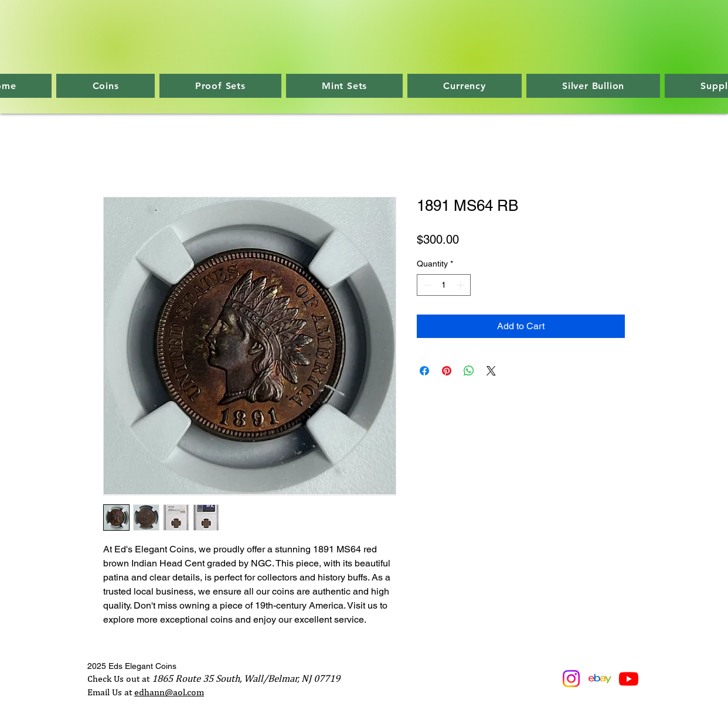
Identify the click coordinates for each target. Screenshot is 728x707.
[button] (105, 86)
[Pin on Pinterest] (447, 371)
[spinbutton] (444, 285)
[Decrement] (426, 285)
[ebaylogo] (600, 679)
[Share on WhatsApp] (469, 371)
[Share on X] (491, 371)
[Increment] (462, 285)
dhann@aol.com (171, 692)
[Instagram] (571, 679)
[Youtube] (629, 679)
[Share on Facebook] (424, 371)
